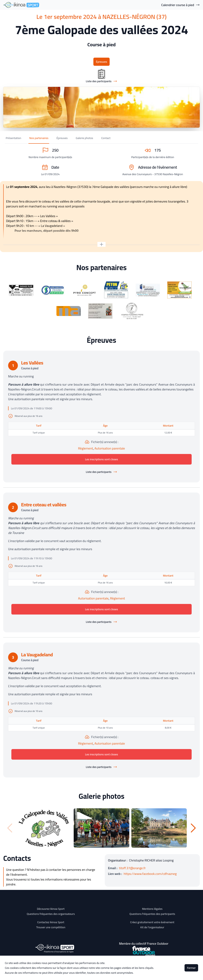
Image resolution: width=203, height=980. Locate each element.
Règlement (86, 448)
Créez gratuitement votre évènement (152, 922)
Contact (106, 138)
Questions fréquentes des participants (152, 914)
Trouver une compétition (51, 927)
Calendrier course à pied (180, 5)
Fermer (191, 968)
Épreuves (101, 62)
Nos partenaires (39, 138)
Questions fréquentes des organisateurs (51, 914)
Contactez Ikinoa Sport (51, 922)
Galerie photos (84, 138)
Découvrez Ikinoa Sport (51, 909)
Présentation (13, 138)
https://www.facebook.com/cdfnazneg (150, 874)
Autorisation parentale (110, 448)
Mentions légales (152, 909)
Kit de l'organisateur (152, 927)
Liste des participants (101, 472)
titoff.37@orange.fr (132, 868)
